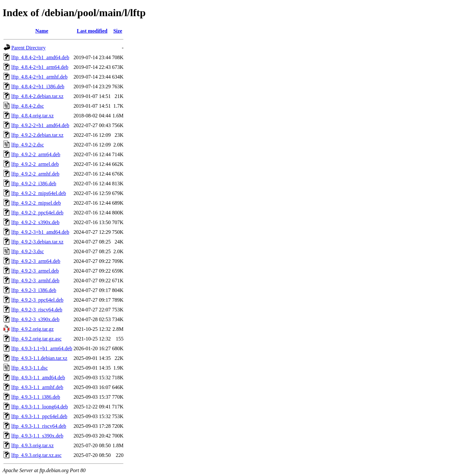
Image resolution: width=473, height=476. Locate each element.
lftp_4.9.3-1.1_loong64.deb (40, 407)
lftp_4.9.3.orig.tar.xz (32, 445)
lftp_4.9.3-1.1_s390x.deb (37, 436)
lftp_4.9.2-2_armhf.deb (35, 174)
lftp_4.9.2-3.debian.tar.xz (37, 242)
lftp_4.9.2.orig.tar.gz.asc (37, 339)
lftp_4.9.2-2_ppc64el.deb (37, 213)
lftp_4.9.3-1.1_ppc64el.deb (39, 416)
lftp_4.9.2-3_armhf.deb (35, 281)
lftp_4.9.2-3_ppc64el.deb (37, 300)
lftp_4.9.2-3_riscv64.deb (37, 310)
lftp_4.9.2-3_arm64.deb (36, 261)
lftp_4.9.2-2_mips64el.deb (39, 193)
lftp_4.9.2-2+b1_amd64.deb (40, 125)
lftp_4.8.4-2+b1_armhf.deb (39, 77)
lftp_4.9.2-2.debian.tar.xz (37, 135)
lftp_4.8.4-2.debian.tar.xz (37, 96)
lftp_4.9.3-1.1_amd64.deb (38, 378)
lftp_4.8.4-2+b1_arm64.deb (40, 67)
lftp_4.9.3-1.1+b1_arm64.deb (42, 348)
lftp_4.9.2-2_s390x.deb (35, 222)
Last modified (92, 31)
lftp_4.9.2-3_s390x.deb (35, 319)
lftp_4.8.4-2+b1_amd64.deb (40, 57)
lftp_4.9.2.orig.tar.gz (32, 329)
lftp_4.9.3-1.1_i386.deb (36, 397)
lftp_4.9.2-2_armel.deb (35, 164)
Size (118, 31)
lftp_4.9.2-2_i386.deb (34, 184)
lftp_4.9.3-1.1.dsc (30, 368)
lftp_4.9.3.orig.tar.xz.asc (37, 455)
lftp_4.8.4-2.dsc (28, 106)
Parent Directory (28, 48)
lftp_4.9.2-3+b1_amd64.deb (40, 232)
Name (42, 31)
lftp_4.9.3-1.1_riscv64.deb (39, 426)
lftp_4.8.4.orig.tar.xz (32, 116)
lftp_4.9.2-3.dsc (28, 251)
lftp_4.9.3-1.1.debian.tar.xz (39, 358)
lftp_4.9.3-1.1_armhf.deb (37, 387)
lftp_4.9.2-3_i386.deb (34, 290)
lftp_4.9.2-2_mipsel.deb (36, 203)
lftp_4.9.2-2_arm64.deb (36, 154)
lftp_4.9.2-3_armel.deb (35, 271)
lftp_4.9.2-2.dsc (28, 145)
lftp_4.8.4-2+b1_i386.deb (38, 87)
